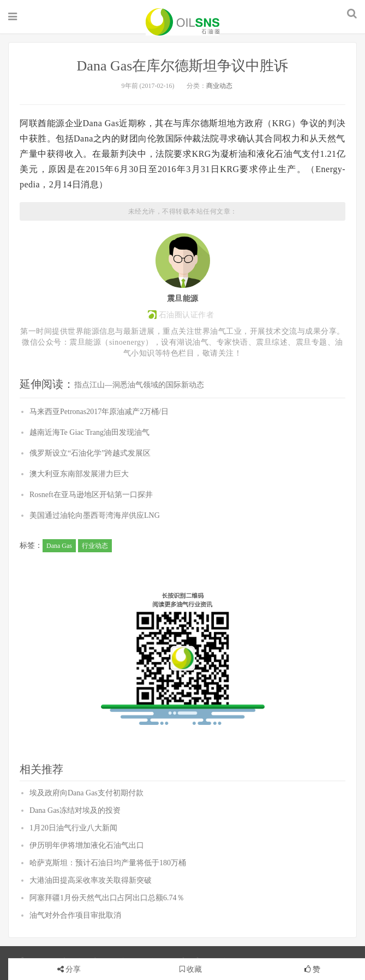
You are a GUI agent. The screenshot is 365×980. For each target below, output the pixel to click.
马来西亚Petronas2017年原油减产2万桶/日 (99, 412)
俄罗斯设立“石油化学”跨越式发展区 (90, 453)
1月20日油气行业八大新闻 (73, 828)
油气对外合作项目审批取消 (75, 915)
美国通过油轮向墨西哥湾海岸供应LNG (95, 515)
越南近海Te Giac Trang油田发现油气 (89, 432)
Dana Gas (59, 546)
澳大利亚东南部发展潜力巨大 (79, 474)
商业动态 (219, 86)
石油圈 (182, 22)
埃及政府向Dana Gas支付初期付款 (86, 793)
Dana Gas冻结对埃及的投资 (75, 810)
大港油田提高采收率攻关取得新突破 (91, 880)
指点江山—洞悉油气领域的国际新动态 (139, 385)
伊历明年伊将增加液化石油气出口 (87, 845)
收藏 (191, 969)
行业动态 (95, 546)
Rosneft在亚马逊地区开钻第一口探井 (91, 495)
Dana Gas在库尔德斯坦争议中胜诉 (183, 66)
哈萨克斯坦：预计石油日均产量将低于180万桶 (108, 863)
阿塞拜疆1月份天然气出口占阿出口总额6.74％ (107, 898)
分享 (73, 969)
